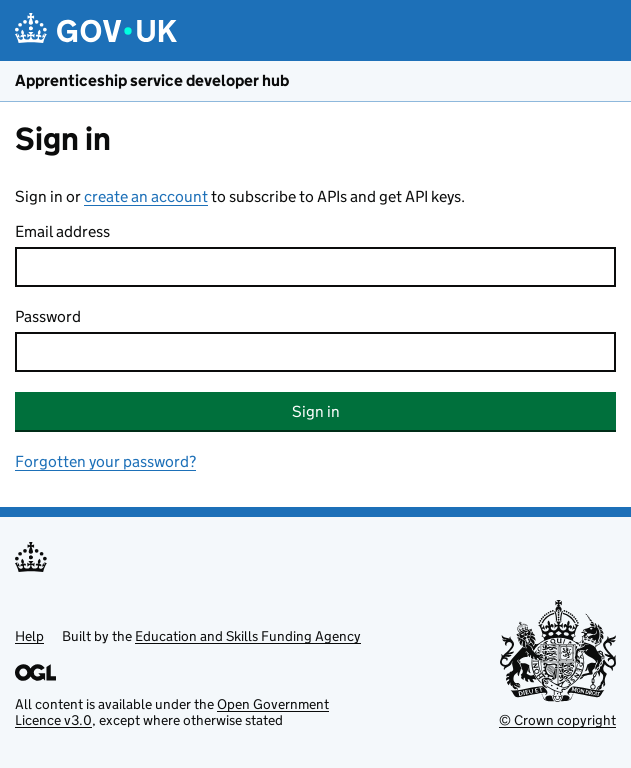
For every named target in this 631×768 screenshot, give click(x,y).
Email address (62, 231)
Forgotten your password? (105, 461)
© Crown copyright (557, 720)
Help (29, 636)
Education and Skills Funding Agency (248, 636)
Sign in (316, 411)
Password (48, 316)
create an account (146, 196)
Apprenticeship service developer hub (152, 80)
